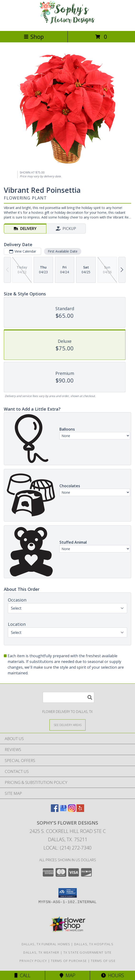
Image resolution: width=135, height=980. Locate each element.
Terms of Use (103, 961)
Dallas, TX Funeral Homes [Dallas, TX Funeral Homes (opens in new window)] (46, 944)
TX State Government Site (88, 952)
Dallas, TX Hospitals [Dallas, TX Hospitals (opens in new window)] (94, 944)
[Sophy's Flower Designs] (67, 24)
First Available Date (63, 251)
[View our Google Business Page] (63, 810)
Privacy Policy (33, 961)
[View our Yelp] (80, 810)
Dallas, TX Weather (41, 952)
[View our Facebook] (55, 810)
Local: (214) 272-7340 (67, 848)
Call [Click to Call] (22, 975)
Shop (34, 37)
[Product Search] (68, 697)
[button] (68, 893)
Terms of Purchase (69, 961)
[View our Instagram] (72, 810)
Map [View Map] (67, 975)
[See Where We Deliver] (67, 725)
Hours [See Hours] (113, 975)
